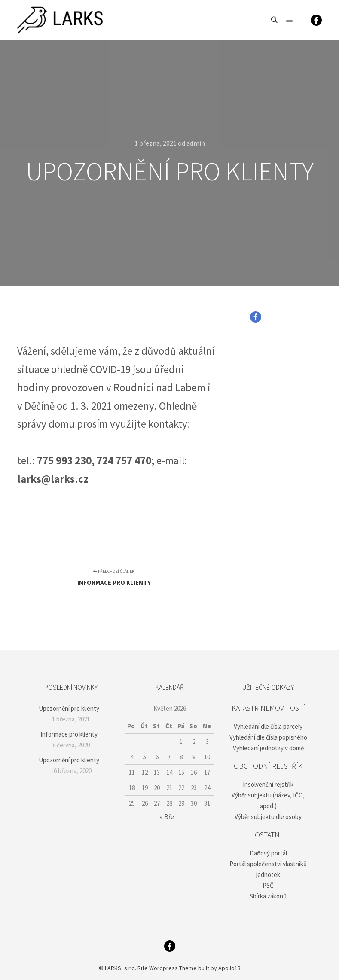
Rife (143, 968)
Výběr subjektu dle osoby (268, 817)
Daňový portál (268, 853)
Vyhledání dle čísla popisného (268, 737)
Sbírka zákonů (268, 896)
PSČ (268, 885)
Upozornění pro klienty (69, 708)
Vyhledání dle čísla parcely (268, 726)
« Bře (167, 817)
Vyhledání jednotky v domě (268, 748)
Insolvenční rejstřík (268, 784)
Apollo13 (229, 968)
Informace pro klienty (69, 734)
